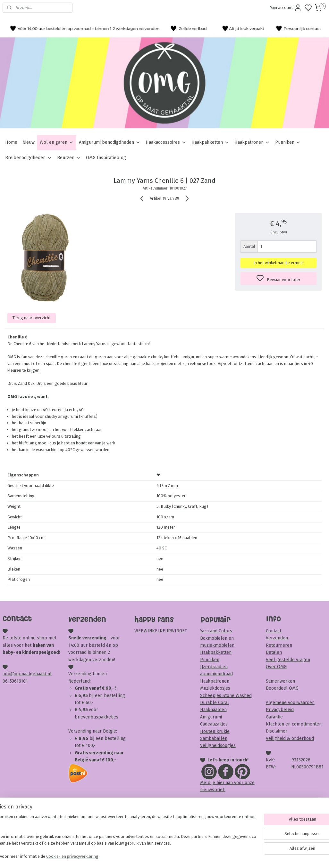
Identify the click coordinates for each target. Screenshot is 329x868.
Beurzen (69, 158)
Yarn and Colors (216, 631)
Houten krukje (215, 731)
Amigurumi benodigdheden (110, 142)
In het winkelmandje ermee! (278, 263)
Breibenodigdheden (29, 158)
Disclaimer (277, 731)
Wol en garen (57, 142)
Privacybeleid (280, 710)
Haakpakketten (210, 142)
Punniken (288, 142)
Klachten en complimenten (294, 724)
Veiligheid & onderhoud (290, 738)
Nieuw (29, 142)
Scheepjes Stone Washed (226, 696)
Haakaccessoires (166, 142)
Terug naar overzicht (32, 318)
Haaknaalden (213, 710)
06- (6, 681)
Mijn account (286, 8)
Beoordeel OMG (282, 688)
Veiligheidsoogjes (218, 746)
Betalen (274, 652)
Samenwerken (280, 681)
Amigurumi (211, 717)
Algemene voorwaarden (290, 703)
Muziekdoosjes (215, 688)
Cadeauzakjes (214, 724)
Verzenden (277, 638)
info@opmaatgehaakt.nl (27, 674)
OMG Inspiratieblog (106, 158)
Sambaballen (214, 738)
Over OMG (276, 667)
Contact (274, 631)
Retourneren (279, 645)
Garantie (274, 717)
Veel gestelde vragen (288, 660)
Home (11, 142)
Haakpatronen (252, 142)
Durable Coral (215, 703)
